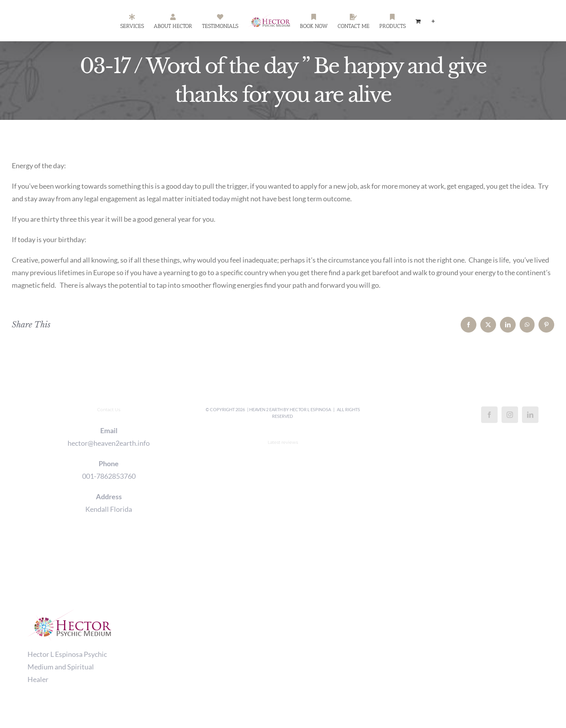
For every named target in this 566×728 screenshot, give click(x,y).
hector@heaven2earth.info (109, 443)
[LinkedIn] (530, 415)
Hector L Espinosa (310, 409)
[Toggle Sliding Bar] (433, 21)
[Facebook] (489, 415)
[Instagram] (510, 415)
